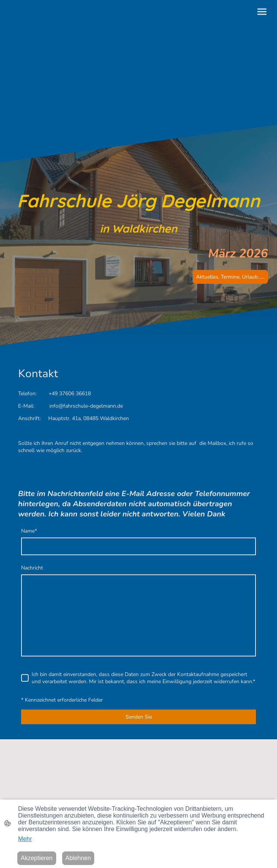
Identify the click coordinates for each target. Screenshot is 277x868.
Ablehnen (78, 858)
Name (29, 531)
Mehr (25, 839)
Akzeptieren (37, 858)
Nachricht (32, 568)
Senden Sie (139, 717)
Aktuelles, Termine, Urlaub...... (230, 277)
